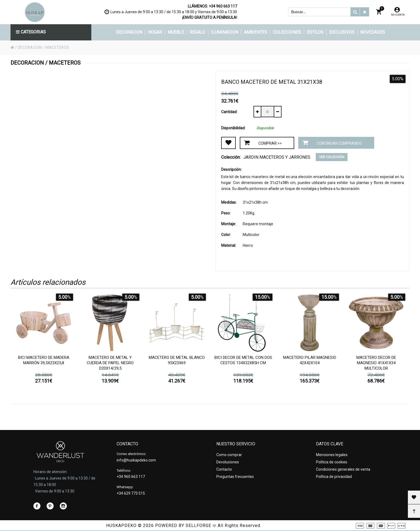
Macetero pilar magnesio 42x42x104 (310, 360)
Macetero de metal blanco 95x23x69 (177, 360)
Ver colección (332, 157)
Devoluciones (228, 462)
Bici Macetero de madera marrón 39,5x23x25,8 (44, 360)
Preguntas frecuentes (235, 477)
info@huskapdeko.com (136, 460)
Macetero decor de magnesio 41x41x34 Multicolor (376, 363)
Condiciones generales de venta (343, 469)
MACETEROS (58, 47)
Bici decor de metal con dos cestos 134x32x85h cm (243, 360)
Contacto (224, 469)
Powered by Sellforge (183, 525)
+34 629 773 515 (131, 493)
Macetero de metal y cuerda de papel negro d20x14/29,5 (110, 363)
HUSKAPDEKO (121, 525)
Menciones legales (332, 455)
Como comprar (229, 455)
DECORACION (30, 47)
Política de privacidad (334, 477)
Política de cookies (332, 462)
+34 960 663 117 (223, 6)
